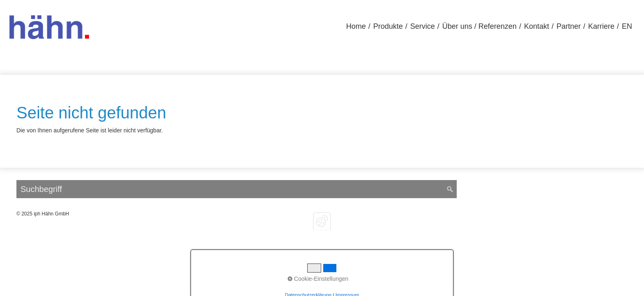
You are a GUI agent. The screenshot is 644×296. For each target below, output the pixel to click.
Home (356, 26)
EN (627, 26)
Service (423, 26)
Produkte (388, 26)
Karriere (601, 26)
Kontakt (537, 26)
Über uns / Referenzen (480, 26)
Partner (569, 26)
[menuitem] (356, 27)
